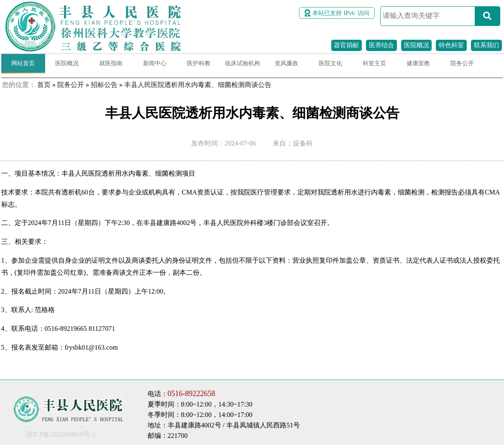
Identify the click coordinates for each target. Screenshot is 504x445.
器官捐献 (346, 45)
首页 (44, 85)
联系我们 (486, 45)
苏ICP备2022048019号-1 (61, 434)
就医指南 (111, 63)
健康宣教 (418, 63)
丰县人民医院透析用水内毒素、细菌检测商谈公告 (198, 85)
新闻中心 (155, 63)
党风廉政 (287, 63)
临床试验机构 (243, 63)
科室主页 (374, 63)
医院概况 (417, 45)
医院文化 (330, 63)
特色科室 (451, 45)
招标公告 (104, 85)
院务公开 (462, 63)
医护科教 (199, 63)
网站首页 (23, 63)
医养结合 (381, 45)
